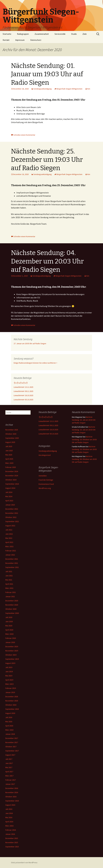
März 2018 (9, 730)
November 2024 (12, 476)
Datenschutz (36, 40)
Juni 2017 (9, 763)
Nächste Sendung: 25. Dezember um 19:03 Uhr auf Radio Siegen (47, 160)
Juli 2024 (9, 492)
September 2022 (12, 521)
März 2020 (9, 634)
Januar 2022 (10, 555)
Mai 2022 (9, 538)
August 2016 (10, 805)
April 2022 (9, 542)
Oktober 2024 (11, 480)
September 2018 (12, 709)
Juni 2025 (9, 451)
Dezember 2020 (12, 601)
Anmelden (43, 476)
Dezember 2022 (12, 509)
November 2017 (12, 742)
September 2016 (12, 801)
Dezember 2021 (12, 559)
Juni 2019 (9, 672)
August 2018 (10, 713)
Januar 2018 (10, 734)
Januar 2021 (10, 596)
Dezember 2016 (12, 788)
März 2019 (9, 684)
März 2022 (9, 546)
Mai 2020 (9, 626)
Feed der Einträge (46, 480)
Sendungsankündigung (43, 89)
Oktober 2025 (11, 434)
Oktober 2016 (11, 797)
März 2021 (9, 588)
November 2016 (12, 792)
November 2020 (12, 605)
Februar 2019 (11, 688)
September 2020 (12, 613)
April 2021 (9, 584)
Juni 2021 (9, 576)
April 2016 (9, 822)
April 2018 (9, 726)
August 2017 (10, 755)
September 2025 (12, 438)
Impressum (20, 40)
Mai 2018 (9, 722)
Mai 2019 (9, 676)
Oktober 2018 (11, 705)
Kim (89, 89)
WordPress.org (45, 488)
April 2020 (9, 630)
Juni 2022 (9, 534)
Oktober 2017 (11, 747)
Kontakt (6, 40)
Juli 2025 (9, 446)
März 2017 (9, 776)
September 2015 (12, 847)
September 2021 (12, 567)
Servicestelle (60, 34)
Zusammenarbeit (42, 34)
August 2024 (10, 488)
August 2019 (10, 663)
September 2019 (12, 659)
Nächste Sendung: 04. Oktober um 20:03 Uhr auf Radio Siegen (84, 459)
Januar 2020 (10, 642)
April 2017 (9, 772)
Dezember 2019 (12, 646)
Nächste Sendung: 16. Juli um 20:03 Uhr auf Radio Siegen (84, 420)
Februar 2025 (11, 467)
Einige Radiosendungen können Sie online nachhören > (35, 363)
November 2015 (12, 842)
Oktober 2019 (11, 655)
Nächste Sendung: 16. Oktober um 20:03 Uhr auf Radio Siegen (84, 440)
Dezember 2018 (12, 697)
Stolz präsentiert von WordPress (24, 862)
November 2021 (12, 563)
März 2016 (9, 826)
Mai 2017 (9, 767)
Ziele (85, 34)
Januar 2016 (10, 834)
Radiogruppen (23, 34)
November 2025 (12, 430)
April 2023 (9, 501)
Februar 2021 (11, 592)
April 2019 (9, 680)
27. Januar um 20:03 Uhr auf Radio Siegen (30, 343)
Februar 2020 (11, 638)
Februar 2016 (11, 830)
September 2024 (12, 484)
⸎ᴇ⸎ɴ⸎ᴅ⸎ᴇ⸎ (21, 383)
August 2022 (10, 526)
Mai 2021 (9, 580)
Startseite (7, 34)
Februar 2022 (11, 551)
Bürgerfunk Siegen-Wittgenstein (69, 89)
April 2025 (9, 459)
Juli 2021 (9, 571)
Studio (74, 34)
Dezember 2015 (12, 838)
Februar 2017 (11, 780)
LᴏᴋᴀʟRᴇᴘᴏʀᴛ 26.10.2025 (23, 395)
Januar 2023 (10, 505)
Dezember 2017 (12, 738)
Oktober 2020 (11, 609)
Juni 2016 (9, 813)
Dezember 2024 (12, 471)
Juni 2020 (9, 621)
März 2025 (9, 463)
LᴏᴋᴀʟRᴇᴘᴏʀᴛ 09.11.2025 (23, 391)
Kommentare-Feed (46, 484)
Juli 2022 (9, 530)
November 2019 (12, 651)
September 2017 (12, 751)
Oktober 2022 (11, 517)
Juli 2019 (9, 667)
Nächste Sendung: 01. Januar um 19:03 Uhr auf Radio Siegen (47, 74)
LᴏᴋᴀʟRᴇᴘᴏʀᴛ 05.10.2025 (23, 400)
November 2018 (12, 701)
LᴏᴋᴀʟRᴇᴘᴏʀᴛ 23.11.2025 (23, 387)
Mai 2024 (9, 496)
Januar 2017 (10, 784)
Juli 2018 (9, 717)
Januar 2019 (10, 692)
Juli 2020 (9, 617)
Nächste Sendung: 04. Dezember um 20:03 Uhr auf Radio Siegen (47, 261)
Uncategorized (45, 455)
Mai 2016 (9, 817)
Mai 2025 (9, 455)
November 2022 (12, 513)
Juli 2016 (9, 809)
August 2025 (10, 442)
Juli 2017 (9, 759)
